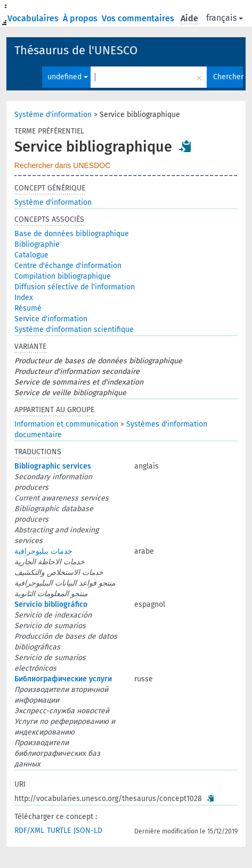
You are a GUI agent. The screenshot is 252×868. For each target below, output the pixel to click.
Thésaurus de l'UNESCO (76, 50)
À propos (81, 18)
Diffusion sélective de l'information (75, 287)
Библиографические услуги (63, 679)
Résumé (28, 308)
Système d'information (53, 115)
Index (24, 298)
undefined (68, 77)
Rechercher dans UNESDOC (63, 165)
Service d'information (51, 319)
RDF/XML (29, 831)
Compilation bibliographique (63, 276)
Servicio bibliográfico (51, 604)
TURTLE (59, 831)
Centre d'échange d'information (68, 266)
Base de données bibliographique (72, 234)
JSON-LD (88, 831)
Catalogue (31, 255)
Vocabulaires (34, 18)
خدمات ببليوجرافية (43, 551)
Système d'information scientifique (74, 329)
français (225, 18)
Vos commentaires (139, 18)
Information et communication (66, 424)
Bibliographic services (53, 466)
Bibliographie (37, 244)
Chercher (228, 77)
